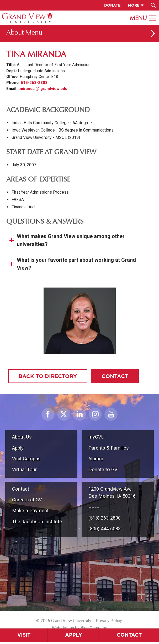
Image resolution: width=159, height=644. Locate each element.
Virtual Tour (24, 469)
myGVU (96, 437)
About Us (22, 437)
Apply (74, 635)
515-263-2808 (34, 83)
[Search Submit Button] (153, 5)
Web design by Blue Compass (80, 628)
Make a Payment (30, 510)
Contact (129, 635)
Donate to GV (103, 469)
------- (94, 507)
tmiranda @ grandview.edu (43, 89)
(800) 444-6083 (105, 529)
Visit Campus (26, 459)
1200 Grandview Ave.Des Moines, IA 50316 (112, 493)
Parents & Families (109, 448)
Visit (24, 635)
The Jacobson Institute (37, 522)
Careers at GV (27, 500)
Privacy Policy (109, 621)
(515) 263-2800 (105, 518)
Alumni (96, 459)
